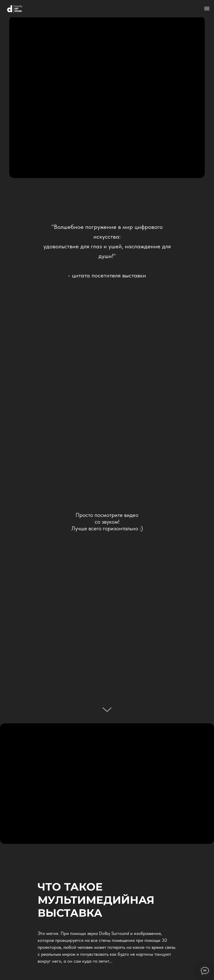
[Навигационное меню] (207, 9)
